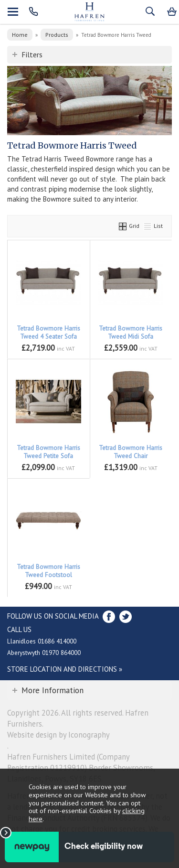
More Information (53, 690)
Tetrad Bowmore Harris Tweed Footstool (48, 571)
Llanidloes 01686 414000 (42, 641)
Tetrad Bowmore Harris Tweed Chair (131, 452)
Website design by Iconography (58, 735)
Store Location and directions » (65, 669)
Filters (32, 54)
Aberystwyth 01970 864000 (44, 653)
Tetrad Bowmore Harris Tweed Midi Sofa (131, 332)
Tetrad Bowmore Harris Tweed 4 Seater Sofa (48, 332)
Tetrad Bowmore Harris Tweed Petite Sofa (48, 452)
